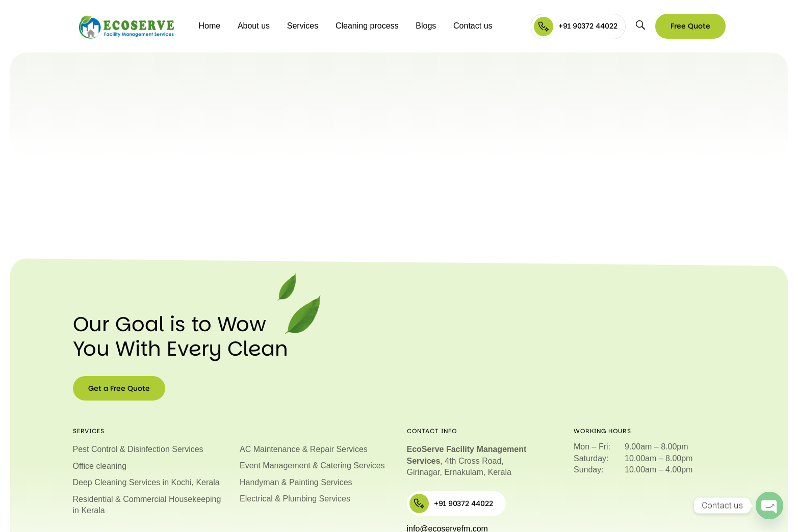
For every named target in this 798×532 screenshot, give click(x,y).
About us (254, 26)
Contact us (473, 26)
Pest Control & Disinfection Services (138, 449)
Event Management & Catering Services (312, 465)
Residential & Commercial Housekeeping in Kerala (147, 505)
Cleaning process (367, 26)
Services (303, 26)
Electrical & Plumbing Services (295, 499)
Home (209, 26)
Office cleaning (100, 466)
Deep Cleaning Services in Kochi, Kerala (146, 482)
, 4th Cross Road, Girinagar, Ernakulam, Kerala (467, 461)
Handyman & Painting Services (296, 482)
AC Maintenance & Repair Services (304, 449)
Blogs (426, 26)
